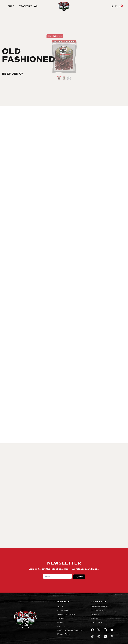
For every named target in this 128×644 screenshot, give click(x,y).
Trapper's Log (28, 6)
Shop (11, 6)
